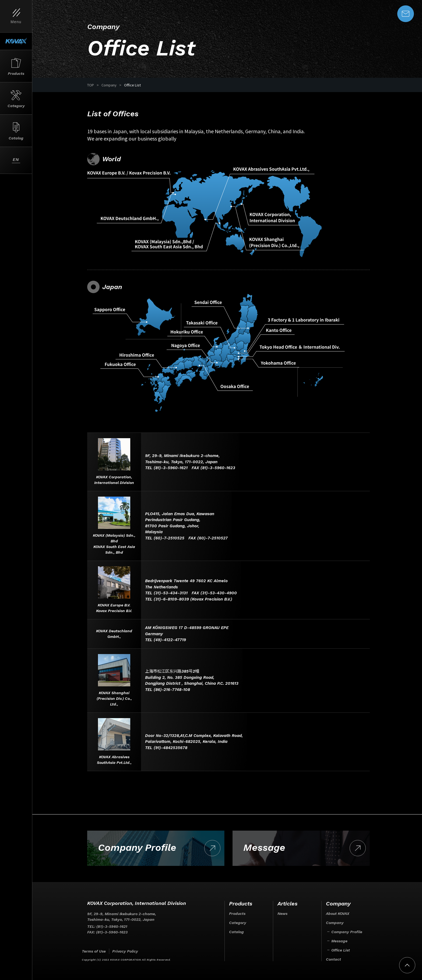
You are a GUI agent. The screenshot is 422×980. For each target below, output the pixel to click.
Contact (333, 959)
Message (339, 941)
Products (237, 914)
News (282, 914)
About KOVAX (338, 914)
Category (238, 923)
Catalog (236, 932)
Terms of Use (94, 951)
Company (335, 923)
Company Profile (347, 932)
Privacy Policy (125, 951)
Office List (341, 950)
